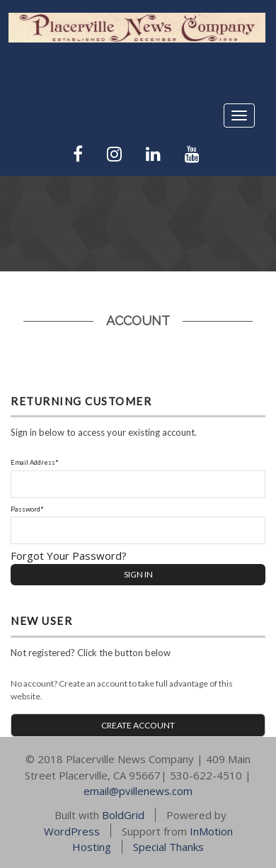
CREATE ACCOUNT (138, 725)
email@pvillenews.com (138, 791)
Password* (27, 509)
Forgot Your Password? (69, 556)
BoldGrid (123, 815)
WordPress (72, 830)
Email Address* (35, 462)
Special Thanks (168, 847)
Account (138, 321)
